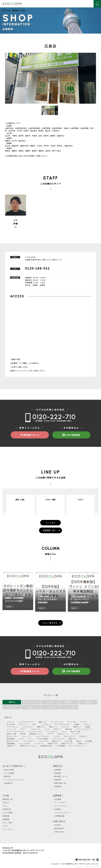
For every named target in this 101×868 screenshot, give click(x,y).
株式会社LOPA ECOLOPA (12, 4)
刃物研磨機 (11, 743)
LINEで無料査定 (71, 435)
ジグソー (23, 729)
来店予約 (58, 825)
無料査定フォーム (30, 435)
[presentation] (88, 863)
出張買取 (58, 770)
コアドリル (65, 727)
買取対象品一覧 (60, 783)
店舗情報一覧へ (50, 530)
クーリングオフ (60, 803)
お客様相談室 (59, 816)
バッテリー (11, 722)
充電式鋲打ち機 (46, 746)
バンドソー (87, 724)
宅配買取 (58, 780)
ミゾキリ (57, 736)
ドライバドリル (12, 727)
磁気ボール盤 (11, 734)
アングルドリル (52, 731)
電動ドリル (43, 722)
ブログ (5, 826)
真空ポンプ (77, 727)
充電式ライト (11, 746)
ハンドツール (12, 707)
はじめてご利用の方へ (13, 766)
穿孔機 (23, 734)
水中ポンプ (57, 729)
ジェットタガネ (24, 743)
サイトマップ (8, 829)
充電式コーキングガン (28, 746)
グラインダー (72, 722)
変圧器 (88, 727)
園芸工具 (69, 702)
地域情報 (58, 773)
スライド (51, 734)
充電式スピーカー (67, 743)
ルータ (47, 729)
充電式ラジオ (52, 743)
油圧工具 (31, 707)
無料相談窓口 (59, 828)
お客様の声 (8, 783)
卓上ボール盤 (75, 731)
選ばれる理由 (9, 770)
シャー (30, 739)
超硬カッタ (72, 739)
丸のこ (35, 724)
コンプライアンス (61, 806)
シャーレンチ (11, 729)
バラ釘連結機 (60, 746)
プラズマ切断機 (42, 739)
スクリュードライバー (84, 729)
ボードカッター (29, 741)
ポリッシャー (23, 724)
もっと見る (51, 523)
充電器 (77, 724)
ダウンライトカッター (77, 746)
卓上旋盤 (88, 741)
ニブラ (21, 739)
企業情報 (57, 795)
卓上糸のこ (83, 736)
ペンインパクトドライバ (15, 731)
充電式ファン (83, 743)
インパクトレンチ (57, 722)
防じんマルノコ (70, 736)
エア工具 (50, 702)
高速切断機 (11, 739)
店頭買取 (58, 786)
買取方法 (7, 776)
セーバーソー (27, 736)
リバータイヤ (39, 743)
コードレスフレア (58, 739)
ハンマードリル (27, 727)
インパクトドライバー (27, 722)
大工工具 (50, 707)
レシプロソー (46, 724)
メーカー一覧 (69, 707)
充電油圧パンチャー (36, 734)
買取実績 (6, 816)
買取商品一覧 (8, 799)
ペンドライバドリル (35, 731)
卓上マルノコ (63, 734)
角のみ (79, 741)
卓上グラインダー (13, 741)
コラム (5, 806)
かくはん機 (68, 741)
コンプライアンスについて (14, 780)
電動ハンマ (53, 727)
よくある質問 (9, 773)
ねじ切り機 (11, 724)
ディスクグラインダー (63, 724)
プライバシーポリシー (63, 813)
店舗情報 (6, 819)
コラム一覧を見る (50, 623)
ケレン (64, 731)
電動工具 (12, 702)
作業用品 (88, 702)
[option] (50, 78)
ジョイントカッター (43, 736)
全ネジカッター (12, 736)
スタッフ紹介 (8, 823)
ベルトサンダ (43, 741)
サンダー (84, 722)
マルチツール (35, 729)
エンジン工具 (31, 702)
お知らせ (6, 803)
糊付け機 (68, 729)
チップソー (76, 734)
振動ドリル (41, 727)
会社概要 (58, 799)
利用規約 (58, 809)
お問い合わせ (59, 821)
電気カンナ (56, 741)
